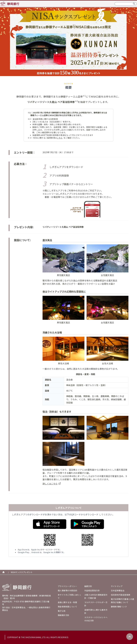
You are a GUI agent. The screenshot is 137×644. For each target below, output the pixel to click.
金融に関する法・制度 (67, 602)
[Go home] (17, 587)
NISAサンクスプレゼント (22, 572)
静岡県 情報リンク (119, 607)
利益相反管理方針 (92, 590)
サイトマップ (117, 586)
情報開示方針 (64, 615)
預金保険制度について (67, 607)
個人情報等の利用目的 (67, 590)
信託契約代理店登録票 (121, 595)
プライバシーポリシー (67, 586)
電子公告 (62, 611)
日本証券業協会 (118, 590)
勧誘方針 (88, 586)
